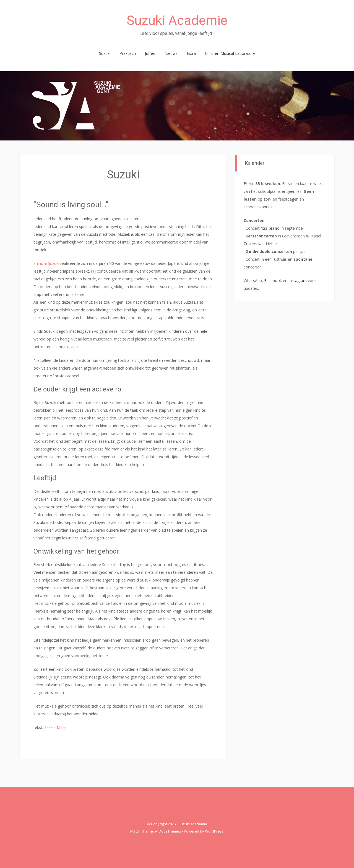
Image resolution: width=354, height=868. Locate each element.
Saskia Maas (55, 727)
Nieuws (171, 53)
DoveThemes (170, 831)
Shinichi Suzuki (46, 263)
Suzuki (105, 53)
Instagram (298, 281)
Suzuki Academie (177, 20)
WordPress (214, 831)
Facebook (273, 281)
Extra (191, 53)
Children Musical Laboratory (230, 53)
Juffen (150, 53)
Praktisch (128, 53)
